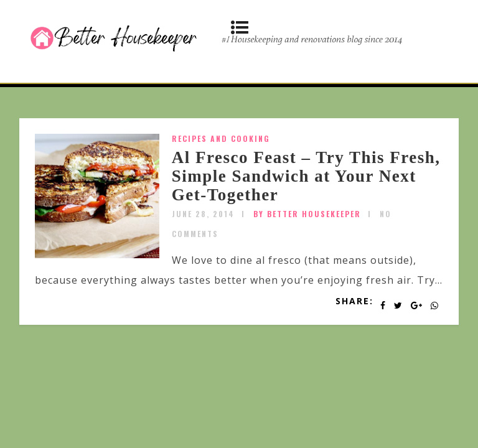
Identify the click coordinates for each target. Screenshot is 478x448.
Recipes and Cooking (221, 138)
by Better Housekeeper (307, 214)
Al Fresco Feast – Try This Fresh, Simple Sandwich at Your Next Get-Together (306, 176)
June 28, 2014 (203, 214)
